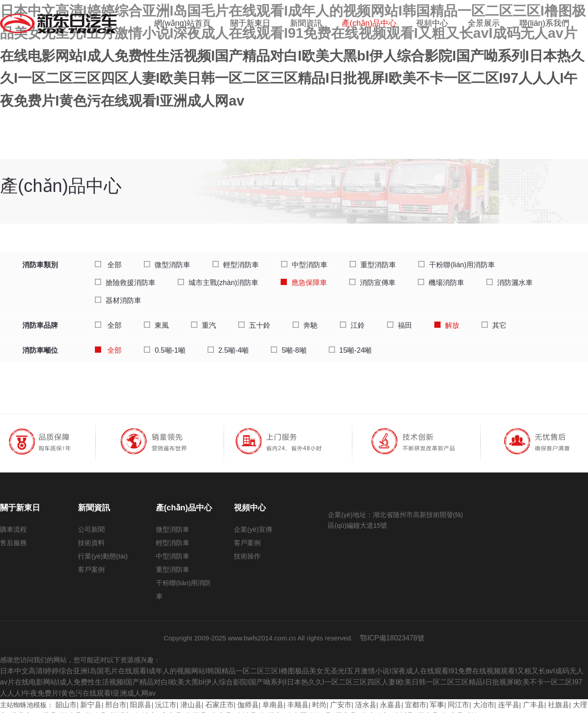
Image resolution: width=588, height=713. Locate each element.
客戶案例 (91, 564)
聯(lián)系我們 (544, 23)
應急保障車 (304, 277)
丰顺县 (285, 697)
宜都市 (396, 697)
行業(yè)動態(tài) (103, 551)
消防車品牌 (40, 320)
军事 (416, 697)
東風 (156, 320)
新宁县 (89, 697)
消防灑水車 (510, 277)
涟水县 (349, 697)
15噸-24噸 (350, 345)
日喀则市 (331, 707)
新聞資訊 (306, 23)
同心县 (304, 707)
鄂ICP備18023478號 (392, 632)
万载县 (20, 707)
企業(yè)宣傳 (253, 524)
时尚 (305, 697)
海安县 (405, 707)
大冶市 (461, 697)
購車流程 (13, 524)
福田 (400, 320)
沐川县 (358, 707)
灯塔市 (233, 707)
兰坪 (425, 707)
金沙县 (210, 707)
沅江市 (160, 697)
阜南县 (261, 697)
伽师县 (238, 697)
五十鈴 (254, 320)
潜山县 (184, 697)
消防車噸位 (40, 345)
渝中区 (257, 707)
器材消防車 (118, 295)
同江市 (437, 697)
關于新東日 (250, 23)
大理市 (555, 697)
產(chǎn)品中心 (369, 23)
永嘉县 (373, 697)
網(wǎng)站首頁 (182, 23)
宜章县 (138, 707)
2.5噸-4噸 (228, 345)
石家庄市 (211, 697)
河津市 (115, 707)
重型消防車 (373, 259)
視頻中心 (432, 23)
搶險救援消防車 (125, 277)
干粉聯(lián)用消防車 (457, 259)
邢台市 (112, 697)
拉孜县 (67, 707)
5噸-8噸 (288, 345)
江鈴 (352, 320)
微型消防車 (167, 259)
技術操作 (247, 551)
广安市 (325, 697)
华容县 (186, 707)
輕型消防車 (236, 259)
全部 (108, 259)
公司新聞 (91, 524)
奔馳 (305, 320)
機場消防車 (441, 277)
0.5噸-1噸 (164, 345)
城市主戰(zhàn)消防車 (218, 277)
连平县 (484, 697)
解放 (447, 320)
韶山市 (65, 697)
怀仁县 (280, 707)
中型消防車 (304, 259)
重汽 (204, 320)
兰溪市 (91, 707)
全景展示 (484, 23)
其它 (494, 320)
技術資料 (91, 537)
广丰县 (508, 697)
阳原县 (136, 697)
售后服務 (13, 537)
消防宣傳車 (372, 277)
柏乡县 (44, 707)
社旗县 (532, 697)
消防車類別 (40, 259)
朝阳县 (162, 707)
